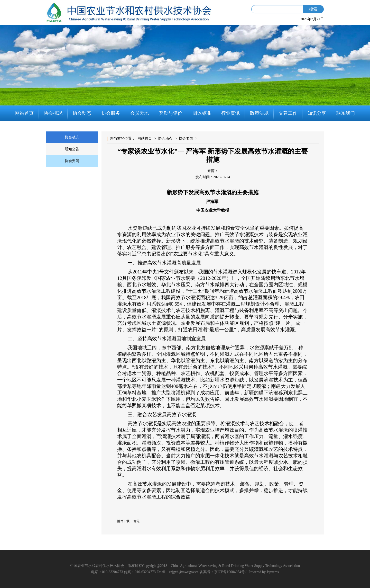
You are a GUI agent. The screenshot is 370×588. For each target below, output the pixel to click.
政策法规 (259, 113)
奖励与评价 (171, 113)
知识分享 (317, 113)
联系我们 (346, 113)
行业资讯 (230, 113)
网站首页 (24, 113)
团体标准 (202, 113)
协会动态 (82, 113)
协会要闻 (72, 161)
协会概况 (53, 113)
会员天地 (140, 113)
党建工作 (288, 113)
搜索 (313, 9)
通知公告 (72, 149)
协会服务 (111, 113)
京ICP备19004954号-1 (231, 572)
